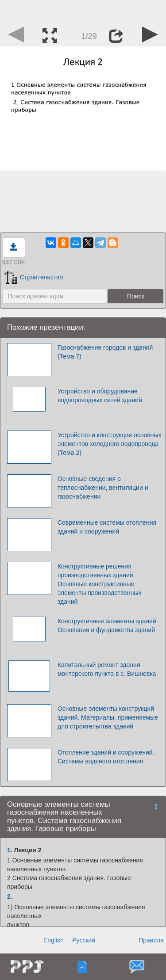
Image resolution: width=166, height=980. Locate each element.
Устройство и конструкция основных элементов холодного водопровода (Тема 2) (110, 444)
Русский (84, 940)
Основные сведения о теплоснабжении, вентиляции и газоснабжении (103, 488)
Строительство (34, 277)
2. (10, 896)
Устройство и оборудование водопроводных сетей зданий (100, 396)
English (54, 940)
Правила (151, 940)
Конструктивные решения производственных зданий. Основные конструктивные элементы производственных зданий (100, 584)
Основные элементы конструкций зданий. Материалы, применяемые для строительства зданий (108, 717)
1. (10, 850)
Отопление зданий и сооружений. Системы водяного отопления (106, 757)
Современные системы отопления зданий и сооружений (107, 527)
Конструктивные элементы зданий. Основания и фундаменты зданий (108, 625)
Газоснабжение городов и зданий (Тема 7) (105, 352)
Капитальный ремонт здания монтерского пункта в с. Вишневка (107, 669)
